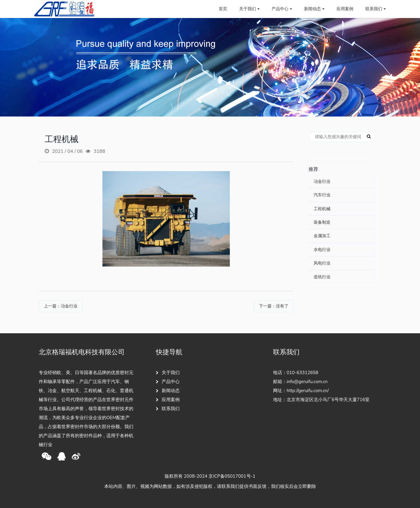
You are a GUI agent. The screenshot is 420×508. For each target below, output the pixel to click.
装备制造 (322, 222)
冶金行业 (322, 181)
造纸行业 (322, 277)
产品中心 (168, 382)
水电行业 (322, 250)
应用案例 (345, 9)
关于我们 (168, 373)
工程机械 (322, 209)
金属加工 (322, 236)
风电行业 (322, 263)
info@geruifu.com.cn (307, 382)
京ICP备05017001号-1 (232, 476)
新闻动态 (168, 391)
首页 (223, 9)
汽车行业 (322, 195)
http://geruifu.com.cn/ (308, 391)
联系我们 (168, 409)
